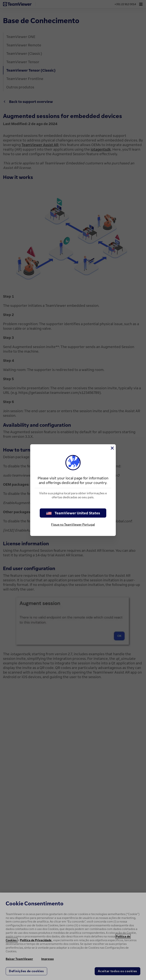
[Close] (112, 448)
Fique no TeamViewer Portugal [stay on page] (73, 524)
